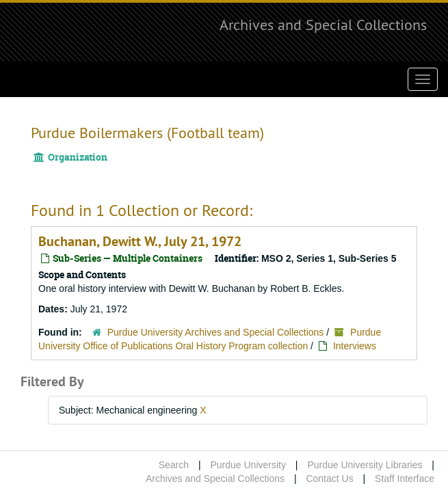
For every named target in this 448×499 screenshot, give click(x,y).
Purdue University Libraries (365, 465)
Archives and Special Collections (323, 25)
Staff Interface (405, 478)
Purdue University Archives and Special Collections (216, 332)
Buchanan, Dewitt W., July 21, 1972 (140, 241)
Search (174, 465)
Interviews (355, 346)
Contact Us (329, 478)
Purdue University (248, 465)
